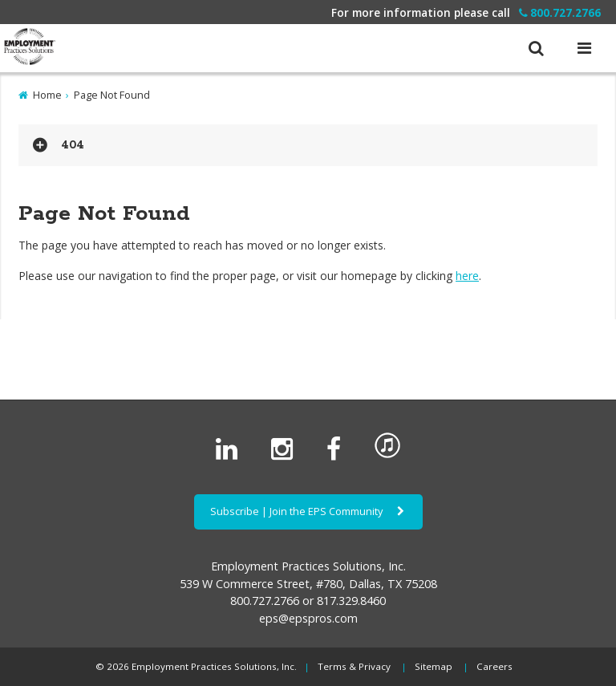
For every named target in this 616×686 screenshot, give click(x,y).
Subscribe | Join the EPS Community (308, 511)
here (467, 276)
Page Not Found (112, 95)
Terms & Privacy (354, 666)
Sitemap (434, 666)
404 (73, 145)
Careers (494, 666)
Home (47, 95)
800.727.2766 (560, 12)
